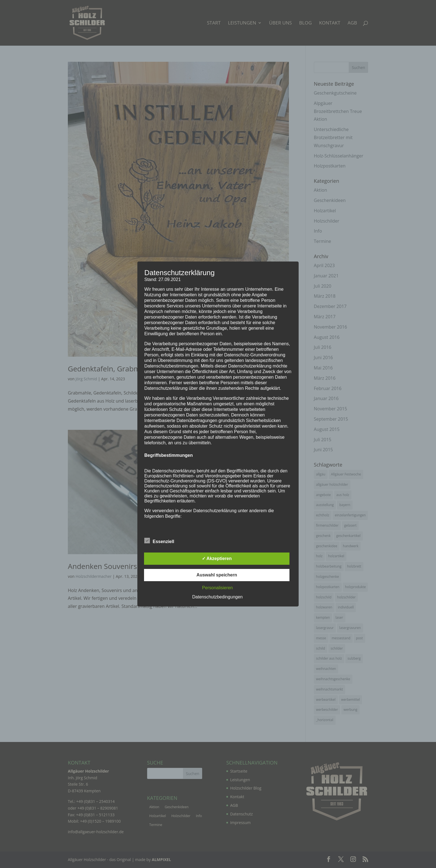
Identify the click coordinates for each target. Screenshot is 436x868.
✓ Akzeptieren (217, 558)
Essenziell (159, 541)
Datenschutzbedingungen (217, 597)
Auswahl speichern (217, 575)
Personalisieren (217, 588)
